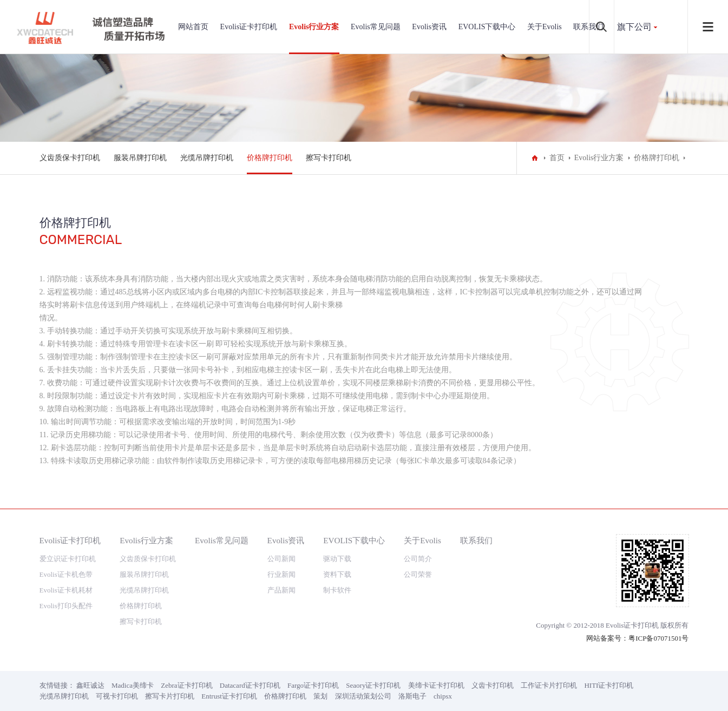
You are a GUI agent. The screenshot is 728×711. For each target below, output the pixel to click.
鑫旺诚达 (90, 685)
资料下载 (337, 574)
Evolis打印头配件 (66, 606)
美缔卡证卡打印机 (436, 685)
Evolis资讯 (429, 27)
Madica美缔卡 (133, 685)
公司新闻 (281, 559)
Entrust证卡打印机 (229, 696)
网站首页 (193, 27)
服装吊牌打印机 (140, 158)
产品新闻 (281, 590)
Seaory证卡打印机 (373, 685)
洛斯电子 (412, 696)
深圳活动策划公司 (363, 696)
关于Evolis (545, 27)
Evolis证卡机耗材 (66, 590)
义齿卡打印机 (493, 685)
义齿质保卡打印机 (70, 158)
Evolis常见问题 (376, 27)
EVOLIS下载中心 (487, 27)
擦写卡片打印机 (170, 696)
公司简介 (418, 559)
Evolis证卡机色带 (66, 574)
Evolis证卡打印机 (249, 27)
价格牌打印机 (270, 158)
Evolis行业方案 (314, 27)
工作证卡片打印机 (549, 685)
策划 (320, 696)
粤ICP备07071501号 (658, 638)
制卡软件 (337, 590)
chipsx (443, 696)
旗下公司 (634, 27)
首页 (557, 158)
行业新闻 (281, 574)
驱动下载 (337, 559)
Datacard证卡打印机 (250, 685)
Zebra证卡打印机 (186, 685)
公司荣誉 (418, 574)
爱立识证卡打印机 (68, 559)
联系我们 (476, 540)
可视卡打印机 (117, 696)
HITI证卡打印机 (609, 685)
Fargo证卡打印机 (313, 685)
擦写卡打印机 (329, 158)
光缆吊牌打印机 (207, 158)
